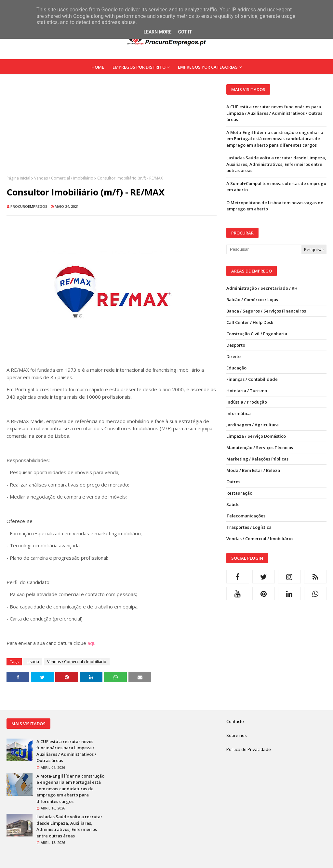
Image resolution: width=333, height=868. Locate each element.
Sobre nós (237, 735)
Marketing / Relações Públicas (257, 459)
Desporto (236, 345)
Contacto (235, 721)
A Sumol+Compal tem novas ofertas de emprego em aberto (276, 187)
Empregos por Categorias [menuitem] (208, 67)
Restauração (239, 493)
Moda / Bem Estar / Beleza (253, 470)
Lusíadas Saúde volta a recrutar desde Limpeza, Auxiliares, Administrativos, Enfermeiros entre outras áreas (276, 164)
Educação (236, 368)
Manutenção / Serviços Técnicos (260, 447)
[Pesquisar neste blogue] (264, 249)
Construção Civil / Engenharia (257, 334)
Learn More (157, 32)
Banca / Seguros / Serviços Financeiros (266, 311)
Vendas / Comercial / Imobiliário (64, 178)
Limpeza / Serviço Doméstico (256, 436)
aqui (92, 643)
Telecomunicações (246, 516)
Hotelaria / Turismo (247, 391)
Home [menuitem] (98, 67)
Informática (239, 413)
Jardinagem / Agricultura (253, 425)
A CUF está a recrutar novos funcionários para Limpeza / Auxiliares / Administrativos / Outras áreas (274, 113)
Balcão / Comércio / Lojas (252, 300)
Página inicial (18, 178)
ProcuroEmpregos (29, 206)
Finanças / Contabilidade (252, 379)
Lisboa (33, 662)
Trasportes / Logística (249, 527)
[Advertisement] (112, 130)
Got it (185, 32)
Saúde (233, 504)
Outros (233, 482)
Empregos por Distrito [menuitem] (139, 67)
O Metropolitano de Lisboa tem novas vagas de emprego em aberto (275, 206)
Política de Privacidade (249, 749)
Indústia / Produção (247, 402)
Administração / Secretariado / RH (262, 288)
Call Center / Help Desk (250, 322)
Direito (233, 356)
